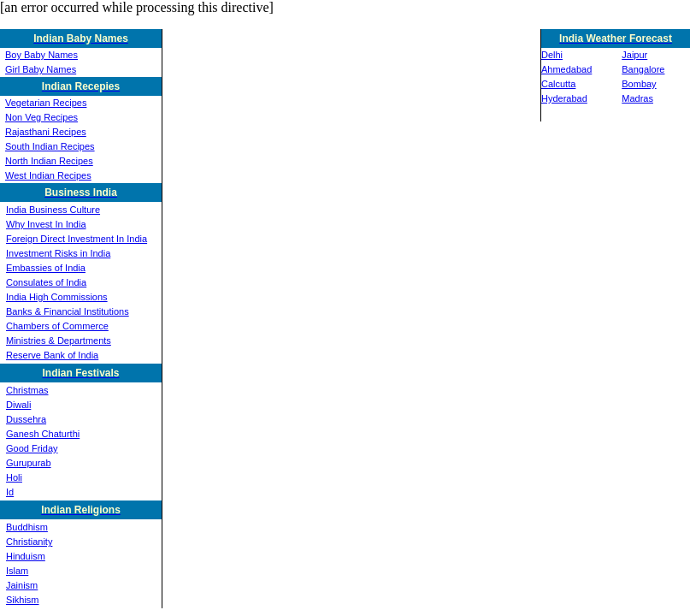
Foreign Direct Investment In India (77, 239)
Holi (14, 477)
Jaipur (634, 55)
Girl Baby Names (41, 69)
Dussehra (26, 419)
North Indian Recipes (49, 161)
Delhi (552, 55)
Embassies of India (46, 268)
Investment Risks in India (58, 253)
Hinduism (26, 556)
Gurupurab (29, 463)
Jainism (22, 585)
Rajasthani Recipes (46, 132)
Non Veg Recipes (41, 117)
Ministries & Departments (59, 341)
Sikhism (23, 600)
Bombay (639, 84)
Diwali (18, 405)
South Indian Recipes (50, 146)
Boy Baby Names (41, 55)
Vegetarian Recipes (46, 103)
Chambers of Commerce (57, 326)
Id (10, 492)
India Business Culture (53, 210)
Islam (17, 571)
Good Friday (32, 448)
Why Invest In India (46, 224)
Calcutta (558, 84)
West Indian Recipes (48, 175)
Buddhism (27, 527)
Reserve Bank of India (52, 355)
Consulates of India (46, 282)
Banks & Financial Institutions (68, 311)
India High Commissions (57, 297)
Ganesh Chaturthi (43, 434)
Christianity (29, 542)
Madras (637, 98)
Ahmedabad (566, 69)
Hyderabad (564, 98)
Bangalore (643, 69)
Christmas (27, 390)
